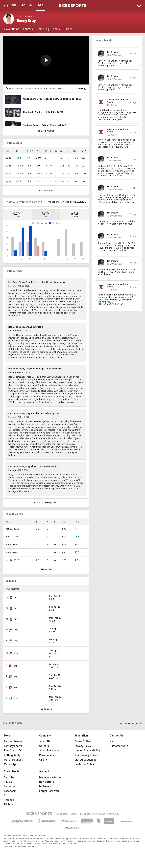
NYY (16, 630)
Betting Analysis (14, 755)
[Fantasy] (28, 29)
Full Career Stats (46, 190)
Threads (9, 800)
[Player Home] (12, 29)
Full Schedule (46, 709)
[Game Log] (43, 29)
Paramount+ (47, 755)
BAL (15, 666)
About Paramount (50, 751)
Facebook (10, 791)
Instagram (10, 787)
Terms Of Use (83, 742)
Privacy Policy (83, 746)
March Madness (13, 760)
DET (16, 598)
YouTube (9, 777)
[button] (46, 60)
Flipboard (10, 805)
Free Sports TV (13, 751)
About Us (45, 742)
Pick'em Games (13, 742)
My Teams (45, 787)
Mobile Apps (11, 764)
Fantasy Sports (13, 746)
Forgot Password (49, 791)
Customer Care (119, 746)
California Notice (85, 764)
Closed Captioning (86, 760)
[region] (46, 60)
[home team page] (11, 598)
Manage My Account (51, 777)
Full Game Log (46, 569)
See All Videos (46, 131)
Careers (44, 746)
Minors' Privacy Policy (87, 751)
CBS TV (43, 760)
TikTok (8, 782)
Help (112, 742)
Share (80, 89)
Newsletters (47, 782)
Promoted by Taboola (131, 723)
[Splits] (56, 29)
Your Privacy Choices (87, 755)
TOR (16, 698)
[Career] (68, 29)
